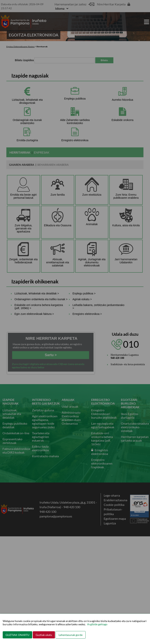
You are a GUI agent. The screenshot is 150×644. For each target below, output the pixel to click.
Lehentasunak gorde (71, 635)
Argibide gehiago (97, 624)
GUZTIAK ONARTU (17, 635)
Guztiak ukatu (44, 635)
